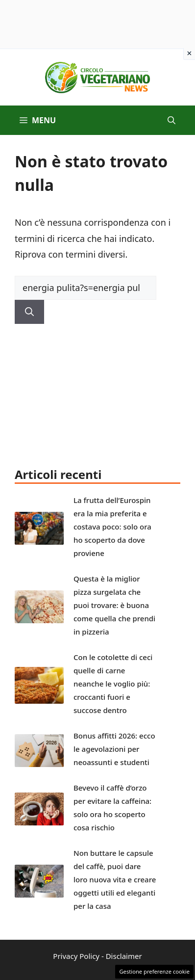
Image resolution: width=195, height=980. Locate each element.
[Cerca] (29, 312)
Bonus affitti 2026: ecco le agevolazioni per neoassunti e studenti (114, 749)
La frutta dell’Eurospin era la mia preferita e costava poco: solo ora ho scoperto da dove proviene (112, 527)
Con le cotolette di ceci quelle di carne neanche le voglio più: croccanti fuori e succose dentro (113, 684)
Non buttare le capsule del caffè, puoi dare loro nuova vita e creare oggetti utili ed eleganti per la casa (115, 879)
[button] (171, 120)
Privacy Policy (76, 956)
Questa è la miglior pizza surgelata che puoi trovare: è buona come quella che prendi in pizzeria (114, 605)
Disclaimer (124, 956)
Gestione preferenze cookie (154, 971)
